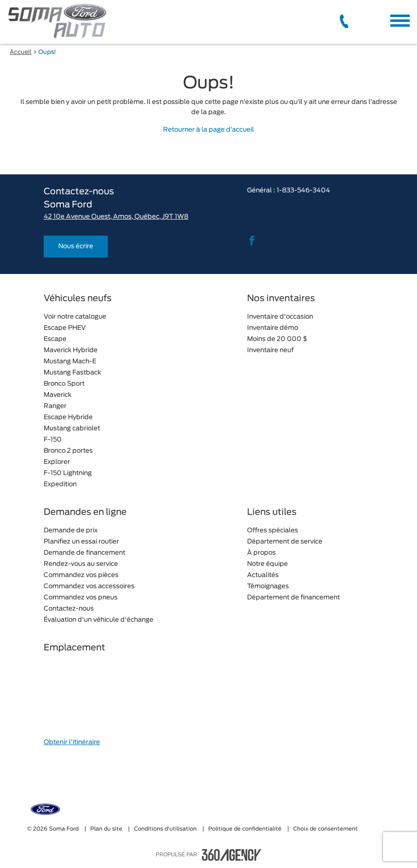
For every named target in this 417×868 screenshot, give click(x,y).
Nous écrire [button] (76, 247)
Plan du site (107, 829)
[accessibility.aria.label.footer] (232, 855)
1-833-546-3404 (303, 191)
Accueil (21, 52)
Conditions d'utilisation (166, 829)
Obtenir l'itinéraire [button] (72, 742)
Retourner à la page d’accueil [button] (208, 130)
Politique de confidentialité (246, 829)
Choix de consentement (325, 829)
